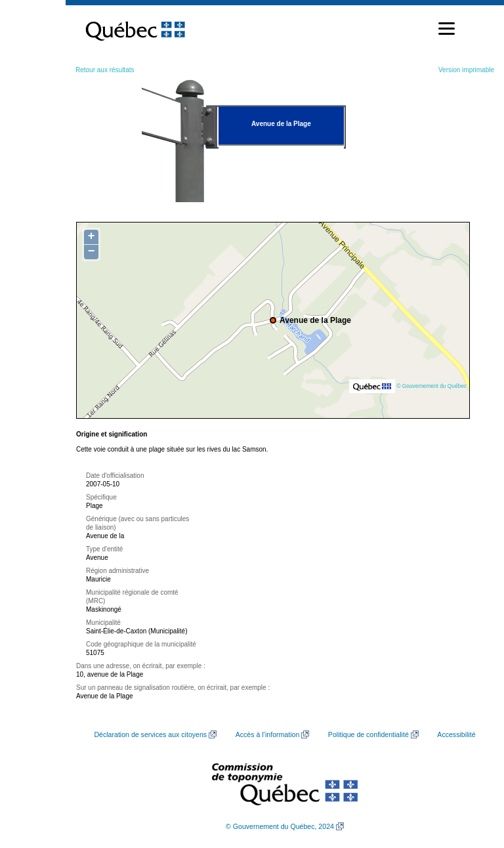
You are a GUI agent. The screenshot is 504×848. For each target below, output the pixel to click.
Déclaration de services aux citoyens (150, 734)
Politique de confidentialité (368, 734)
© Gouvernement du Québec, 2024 (280, 826)
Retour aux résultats (105, 70)
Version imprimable (466, 70)
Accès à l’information (268, 734)
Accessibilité (456, 734)
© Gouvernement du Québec (431, 386)
